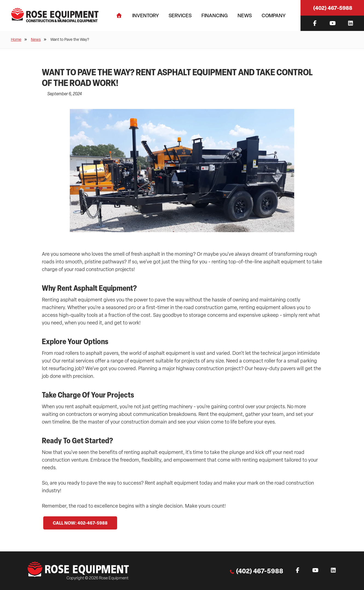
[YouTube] (333, 23)
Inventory (145, 15)
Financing (215, 15)
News (245, 15)
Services (180, 15)
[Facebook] (315, 23)
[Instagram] (350, 23)
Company (274, 15)
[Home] (119, 15)
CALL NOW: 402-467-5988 (80, 523)
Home (16, 39)
